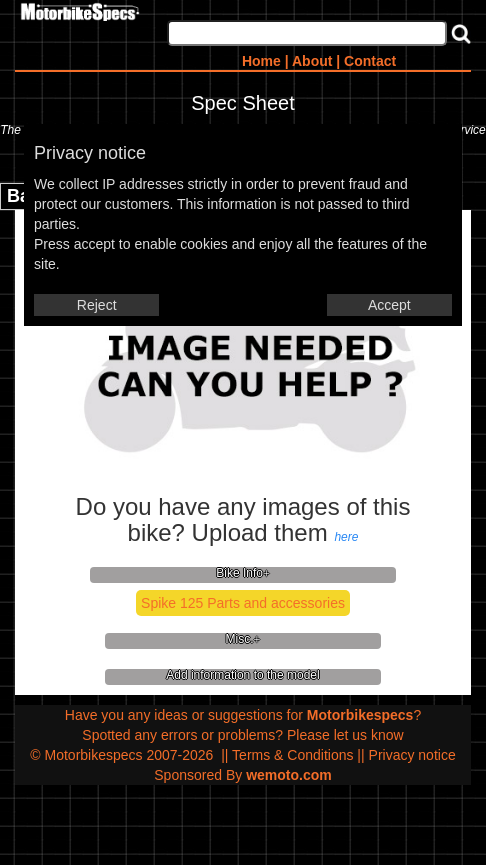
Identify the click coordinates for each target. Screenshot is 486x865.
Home (261, 61)
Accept (389, 305)
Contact (370, 61)
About (312, 61)
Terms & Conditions (292, 755)
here (346, 537)
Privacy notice (412, 755)
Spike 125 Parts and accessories (243, 603)
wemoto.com (289, 775)
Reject (97, 305)
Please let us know (345, 735)
